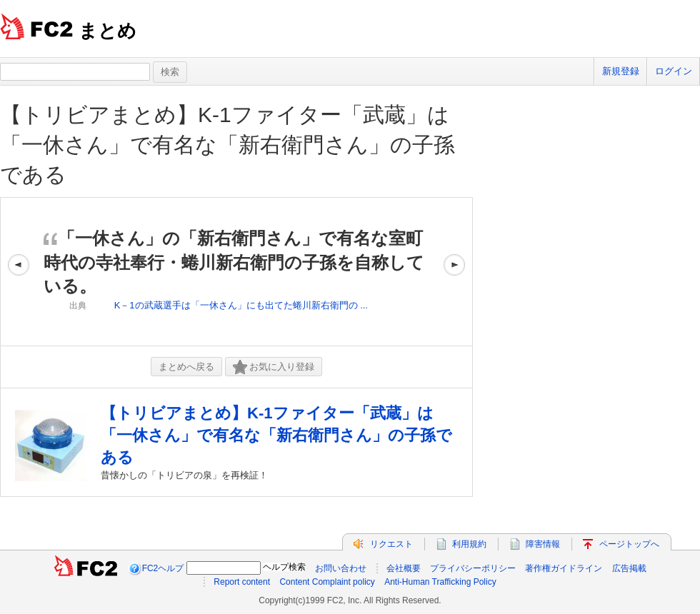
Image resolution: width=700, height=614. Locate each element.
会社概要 (404, 568)
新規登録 (621, 71)
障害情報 (543, 544)
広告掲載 (629, 568)
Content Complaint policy (327, 582)
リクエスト (391, 544)
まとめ (107, 31)
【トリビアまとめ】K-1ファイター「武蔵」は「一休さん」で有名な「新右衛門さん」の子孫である (227, 145)
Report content (242, 582)
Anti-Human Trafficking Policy (440, 582)
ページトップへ (629, 544)
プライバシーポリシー (473, 568)
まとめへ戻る (186, 367)
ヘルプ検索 (284, 567)
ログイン (674, 71)
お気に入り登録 (274, 367)
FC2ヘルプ (163, 568)
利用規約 (469, 544)
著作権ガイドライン (564, 568)
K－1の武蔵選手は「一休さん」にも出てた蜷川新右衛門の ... (241, 305)
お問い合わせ (341, 568)
